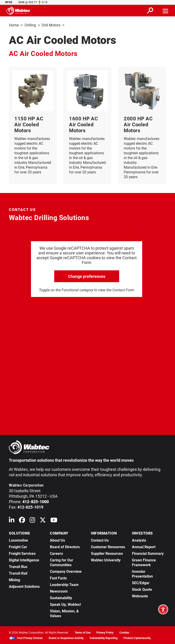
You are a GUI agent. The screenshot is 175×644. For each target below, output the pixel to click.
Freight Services (22, 553)
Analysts (139, 540)
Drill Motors (51, 25)
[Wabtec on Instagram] (32, 521)
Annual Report (144, 546)
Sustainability (61, 597)
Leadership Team (64, 584)
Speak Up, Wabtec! (65, 604)
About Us (57, 540)
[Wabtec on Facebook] (22, 521)
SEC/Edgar (141, 582)
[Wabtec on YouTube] (54, 521)
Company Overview (66, 571)
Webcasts (140, 596)
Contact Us (100, 540)
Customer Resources (108, 546)
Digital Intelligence (24, 560)
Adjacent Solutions (24, 586)
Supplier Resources (107, 553)
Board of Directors (65, 546)
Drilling (30, 25)
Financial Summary (148, 553)
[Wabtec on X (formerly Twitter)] (43, 521)
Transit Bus (18, 566)
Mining (14, 579)
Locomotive (18, 540)
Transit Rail (18, 573)
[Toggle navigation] (166, 10)
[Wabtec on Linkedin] (12, 521)
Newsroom (59, 591)
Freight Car (18, 546)
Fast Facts (58, 578)
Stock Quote (142, 589)
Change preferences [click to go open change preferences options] (87, 276)
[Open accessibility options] (163, 609)
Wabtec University (106, 560)
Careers (56, 553)
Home (14, 25)
